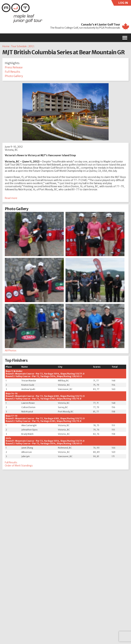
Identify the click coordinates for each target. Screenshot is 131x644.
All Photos (11, 351)
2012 (31, 46)
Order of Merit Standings (19, 466)
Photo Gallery (14, 76)
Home (6, 46)
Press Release (14, 67)
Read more (11, 198)
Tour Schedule (19, 46)
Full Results (12, 72)
